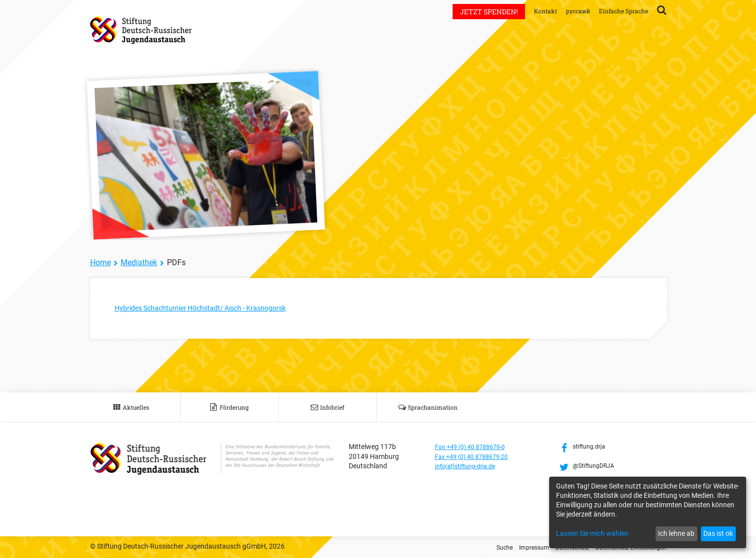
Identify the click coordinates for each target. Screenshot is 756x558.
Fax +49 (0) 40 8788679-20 (477, 456)
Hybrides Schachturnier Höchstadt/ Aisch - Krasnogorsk (211, 308)
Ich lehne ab (676, 533)
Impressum (516, 547)
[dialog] (648, 512)
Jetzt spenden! (474, 12)
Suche (483, 547)
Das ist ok (718, 533)
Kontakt (532, 11)
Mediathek (139, 262)
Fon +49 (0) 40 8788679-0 (475, 447)
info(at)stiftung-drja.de (470, 466)
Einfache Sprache (620, 11)
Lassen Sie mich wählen (592, 533)
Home (100, 262)
